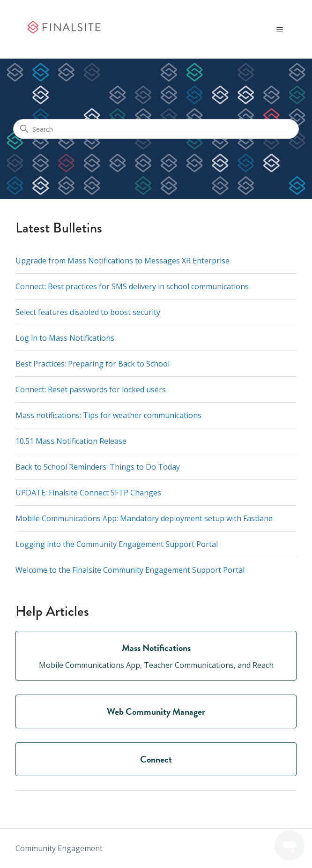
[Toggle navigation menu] (280, 30)
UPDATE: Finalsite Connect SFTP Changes (88, 493)
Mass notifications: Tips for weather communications (108, 415)
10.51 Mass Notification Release (71, 441)
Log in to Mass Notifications (65, 338)
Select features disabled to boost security (88, 312)
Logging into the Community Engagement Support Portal (117, 544)
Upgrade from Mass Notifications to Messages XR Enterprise (123, 261)
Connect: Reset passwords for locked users (91, 389)
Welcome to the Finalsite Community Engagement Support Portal (130, 570)
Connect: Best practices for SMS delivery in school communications (132, 286)
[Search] (156, 129)
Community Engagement (59, 848)
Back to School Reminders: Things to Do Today (98, 467)
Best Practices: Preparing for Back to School (93, 364)
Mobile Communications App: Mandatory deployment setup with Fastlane (144, 518)
